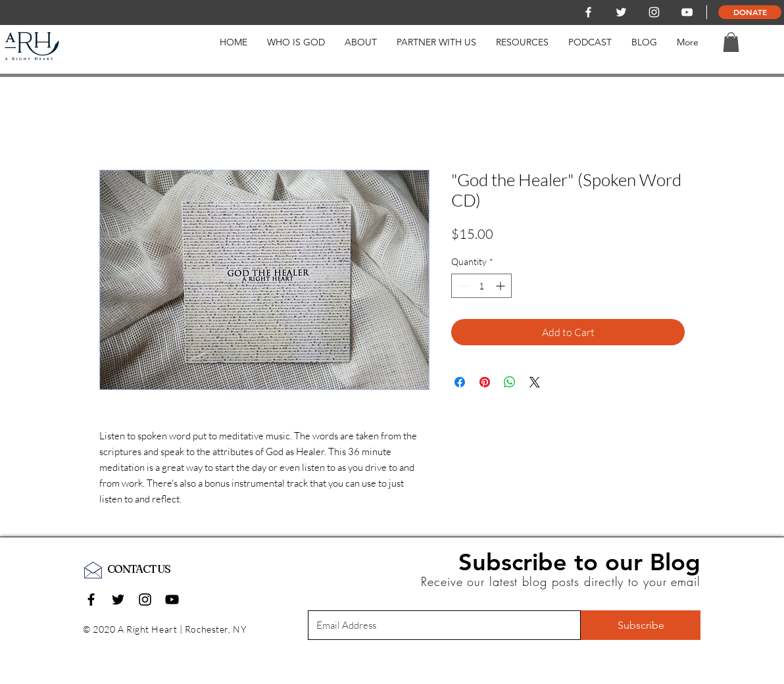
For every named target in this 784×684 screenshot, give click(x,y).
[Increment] (502, 286)
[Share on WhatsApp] (510, 382)
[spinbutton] (481, 286)
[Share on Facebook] (460, 382)
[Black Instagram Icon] (145, 599)
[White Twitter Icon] (621, 12)
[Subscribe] (641, 625)
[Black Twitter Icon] (118, 599)
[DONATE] (750, 12)
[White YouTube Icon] (687, 12)
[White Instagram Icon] (654, 12)
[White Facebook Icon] (588, 12)
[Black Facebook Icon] (91, 599)
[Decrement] (461, 286)
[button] (731, 42)
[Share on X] (535, 382)
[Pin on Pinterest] (485, 382)
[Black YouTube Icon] (172, 599)
